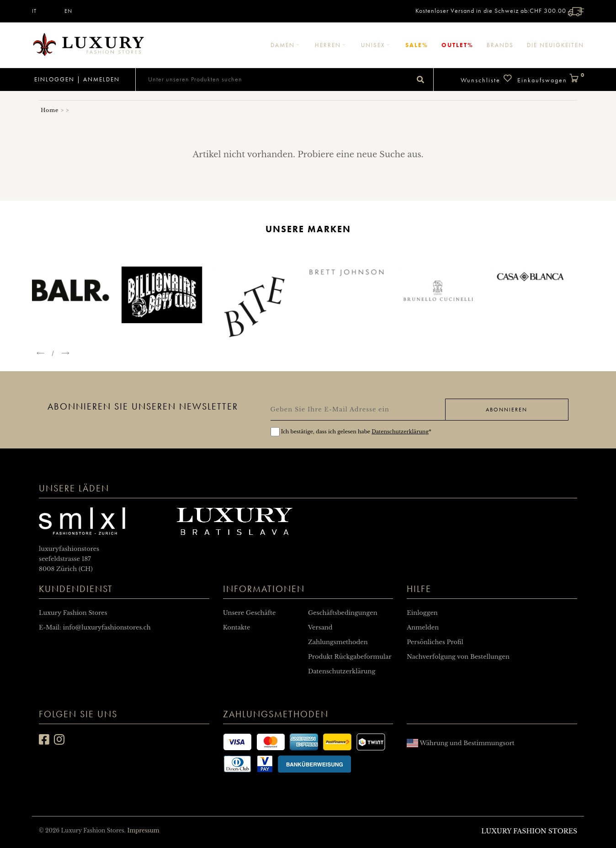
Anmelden (101, 79)
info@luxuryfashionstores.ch (107, 627)
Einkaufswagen (551, 79)
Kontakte (237, 627)
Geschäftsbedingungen (343, 613)
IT (34, 11)
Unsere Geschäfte (250, 613)
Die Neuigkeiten (555, 45)
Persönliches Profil (435, 642)
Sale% (417, 45)
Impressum (143, 830)
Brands (500, 45)
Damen (286, 45)
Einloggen (53, 79)
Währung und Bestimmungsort (460, 743)
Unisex (377, 45)
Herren (331, 45)
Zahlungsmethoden (338, 642)
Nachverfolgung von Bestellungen (458, 657)
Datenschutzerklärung (400, 432)
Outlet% (457, 45)
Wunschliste (487, 79)
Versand (320, 627)
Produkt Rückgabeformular (350, 657)
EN (68, 11)
